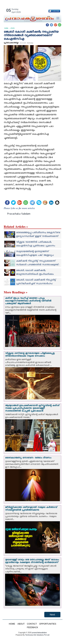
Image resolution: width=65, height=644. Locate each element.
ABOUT (21, 624)
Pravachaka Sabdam (19, 214)
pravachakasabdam (39, 633)
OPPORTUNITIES (48, 624)
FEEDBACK (32, 627)
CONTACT (32, 624)
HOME (12, 624)
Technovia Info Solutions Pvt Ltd (37, 635)
